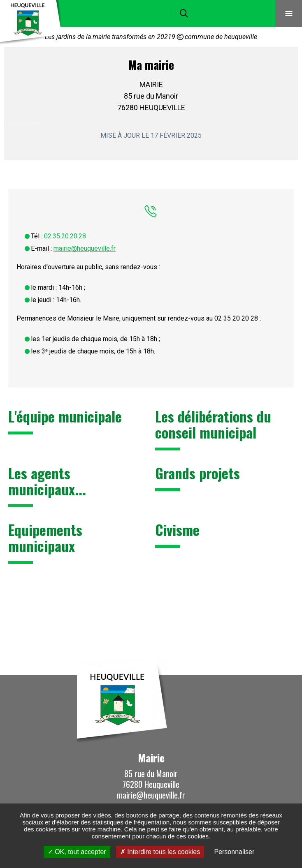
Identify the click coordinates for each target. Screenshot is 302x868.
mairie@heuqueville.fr (85, 248)
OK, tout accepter (77, 852)
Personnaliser (234, 852)
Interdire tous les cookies (160, 852)
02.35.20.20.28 (65, 236)
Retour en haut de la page (283, 675)
